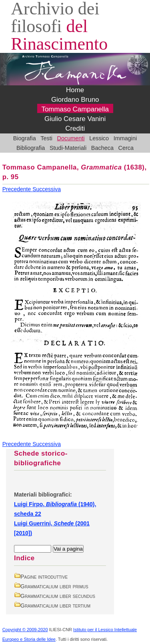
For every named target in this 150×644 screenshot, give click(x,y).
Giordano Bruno (75, 100)
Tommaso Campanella (75, 109)
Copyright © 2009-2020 (25, 630)
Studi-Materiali (68, 148)
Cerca (126, 148)
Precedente (18, 189)
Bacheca (102, 148)
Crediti (75, 128)
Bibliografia (31, 148)
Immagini (125, 138)
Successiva (47, 189)
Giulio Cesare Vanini (75, 119)
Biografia (25, 138)
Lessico (99, 138)
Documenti (71, 138)
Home (75, 90)
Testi (46, 138)
